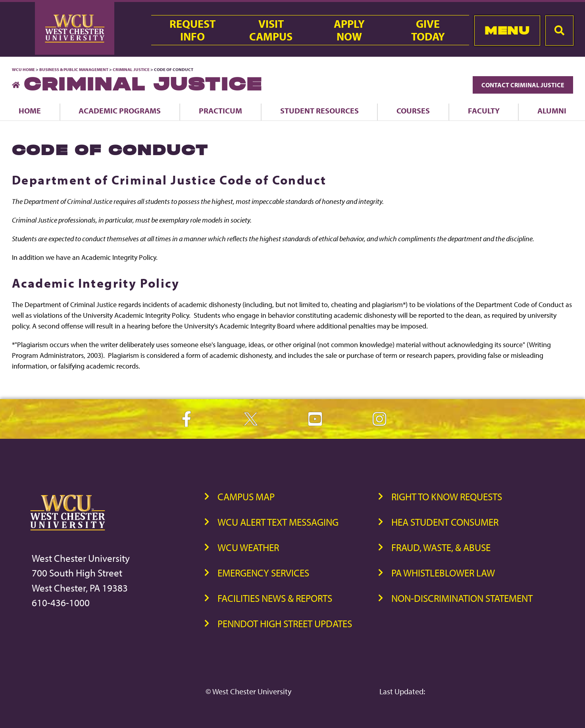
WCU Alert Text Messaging (278, 522)
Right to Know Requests (447, 497)
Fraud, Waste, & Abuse (441, 547)
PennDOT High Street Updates (285, 623)
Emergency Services (263, 573)
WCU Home (23, 69)
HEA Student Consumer (445, 522)
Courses (413, 110)
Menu (507, 30)
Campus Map (246, 497)
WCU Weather (248, 547)
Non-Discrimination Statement (462, 598)
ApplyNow (349, 30)
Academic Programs (120, 110)
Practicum (220, 110)
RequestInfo (192, 30)
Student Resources (319, 110)
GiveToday (428, 30)
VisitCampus (271, 30)
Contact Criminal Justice (523, 85)
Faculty (484, 110)
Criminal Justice (131, 69)
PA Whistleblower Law (443, 573)
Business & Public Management (74, 69)
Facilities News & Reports (275, 598)
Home (30, 110)
